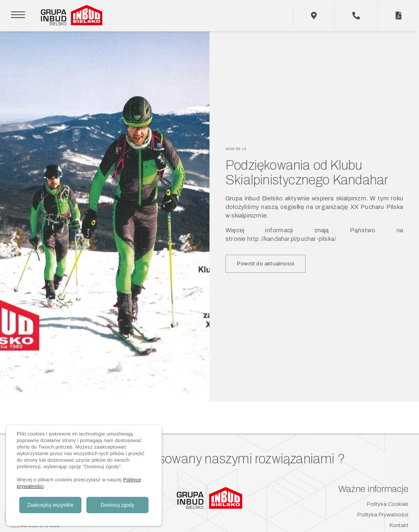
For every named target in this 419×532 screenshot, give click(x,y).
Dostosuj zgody (117, 505)
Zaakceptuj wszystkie (50, 505)
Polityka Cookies (387, 504)
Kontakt (399, 525)
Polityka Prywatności (383, 515)
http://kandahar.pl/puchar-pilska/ (292, 239)
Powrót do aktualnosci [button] (266, 264)
